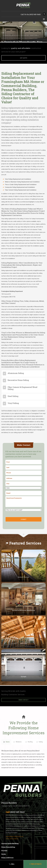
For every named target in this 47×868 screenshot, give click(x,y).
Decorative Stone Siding (18, 380)
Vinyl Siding (13, 403)
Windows (17, 742)
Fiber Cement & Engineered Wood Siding (22, 388)
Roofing (29, 742)
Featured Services (25, 543)
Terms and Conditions (12, 839)
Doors (6, 742)
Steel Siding (13, 396)
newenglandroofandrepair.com (15, 837)
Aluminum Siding (16, 373)
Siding (39, 742)
